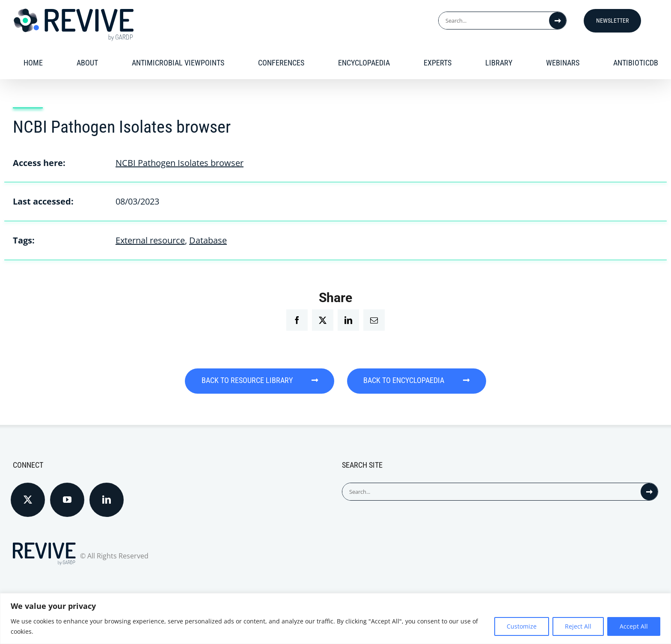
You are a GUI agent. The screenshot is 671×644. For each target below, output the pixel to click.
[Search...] (494, 21)
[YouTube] (67, 499)
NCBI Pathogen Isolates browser (180, 163)
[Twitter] (28, 499)
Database (208, 240)
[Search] (558, 21)
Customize (522, 626)
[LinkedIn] (107, 499)
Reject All (578, 626)
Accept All (634, 626)
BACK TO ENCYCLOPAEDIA (419, 381)
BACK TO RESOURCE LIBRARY (258, 381)
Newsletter (612, 21)
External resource (150, 240)
